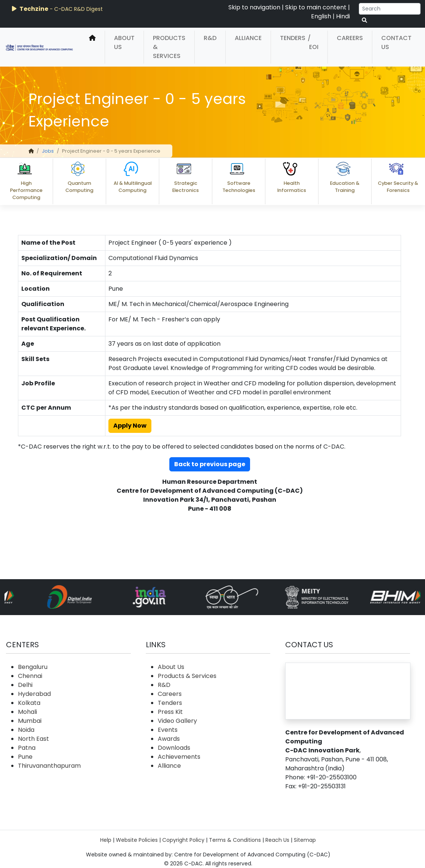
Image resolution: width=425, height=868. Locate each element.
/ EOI (313, 42)
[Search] (390, 9)
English (321, 16)
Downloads (174, 748)
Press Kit (170, 712)
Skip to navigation (254, 7)
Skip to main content (316, 7)
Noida (26, 730)
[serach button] (364, 20)
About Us (124, 42)
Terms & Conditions (235, 840)
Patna (27, 748)
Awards (169, 739)
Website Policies (137, 840)
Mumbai (30, 721)
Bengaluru (33, 667)
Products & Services (169, 47)
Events (168, 730)
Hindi (343, 16)
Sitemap (305, 840)
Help (106, 840)
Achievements (179, 757)
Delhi (25, 685)
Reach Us (277, 840)
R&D (210, 38)
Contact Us (396, 42)
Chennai (30, 676)
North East (33, 739)
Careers (350, 38)
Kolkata (29, 703)
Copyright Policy (183, 840)
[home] (92, 47)
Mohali (27, 712)
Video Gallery (177, 721)
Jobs (48, 151)
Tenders (293, 38)
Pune (25, 757)
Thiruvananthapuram (49, 766)
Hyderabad (34, 694)
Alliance (248, 38)
